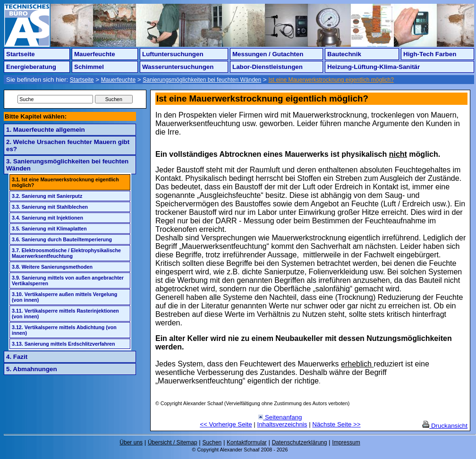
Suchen (212, 442)
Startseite (21, 54)
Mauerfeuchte (95, 54)
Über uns (131, 442)
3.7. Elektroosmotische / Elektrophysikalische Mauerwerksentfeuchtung (66, 253)
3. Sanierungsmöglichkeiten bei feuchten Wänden (67, 165)
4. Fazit (17, 357)
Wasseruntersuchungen (178, 67)
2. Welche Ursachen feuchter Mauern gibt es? (68, 145)
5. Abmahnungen (32, 369)
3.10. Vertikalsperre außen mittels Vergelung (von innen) (64, 297)
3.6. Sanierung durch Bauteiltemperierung (62, 239)
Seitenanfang (280, 417)
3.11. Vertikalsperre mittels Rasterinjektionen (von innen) (65, 314)
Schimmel (89, 67)
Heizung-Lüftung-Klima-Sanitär (374, 67)
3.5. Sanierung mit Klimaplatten (49, 229)
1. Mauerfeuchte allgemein (46, 130)
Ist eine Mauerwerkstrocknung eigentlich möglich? (331, 80)
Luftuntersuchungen (173, 54)
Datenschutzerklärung (300, 442)
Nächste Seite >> (336, 424)
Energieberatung (31, 67)
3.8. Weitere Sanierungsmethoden (52, 267)
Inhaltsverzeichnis (282, 424)
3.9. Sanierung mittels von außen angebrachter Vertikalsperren (68, 280)
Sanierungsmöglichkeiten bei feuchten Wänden (202, 80)
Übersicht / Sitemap (173, 442)
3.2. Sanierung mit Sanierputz (47, 196)
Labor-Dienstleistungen (268, 67)
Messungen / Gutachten (268, 54)
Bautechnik (344, 54)
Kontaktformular (247, 442)
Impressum (346, 442)
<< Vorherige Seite (226, 424)
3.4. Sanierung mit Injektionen (47, 218)
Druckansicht (445, 426)
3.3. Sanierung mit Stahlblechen (50, 207)
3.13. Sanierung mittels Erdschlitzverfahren (64, 344)
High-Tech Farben (430, 54)
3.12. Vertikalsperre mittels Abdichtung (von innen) (64, 330)
